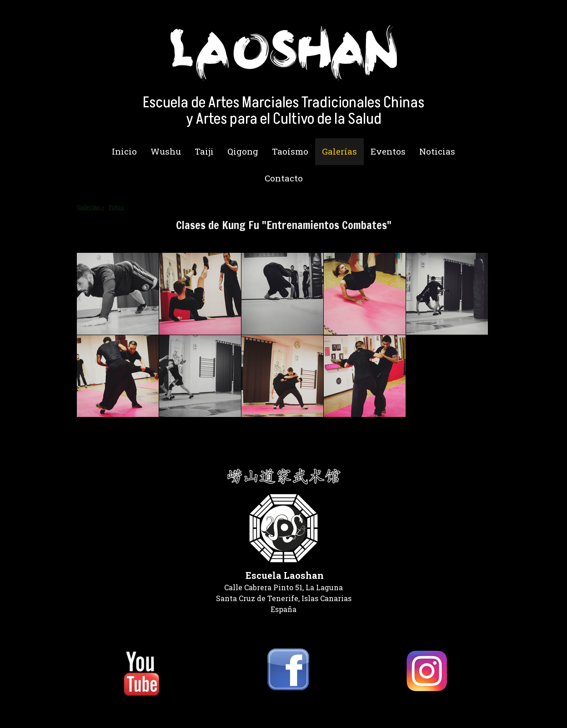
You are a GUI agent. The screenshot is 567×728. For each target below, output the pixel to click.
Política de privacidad (107, 710)
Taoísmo (290, 151)
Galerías (339, 151)
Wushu (166, 151)
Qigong (243, 151)
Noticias (437, 151)
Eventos (388, 151)
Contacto (284, 178)
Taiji (204, 151)
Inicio (124, 151)
